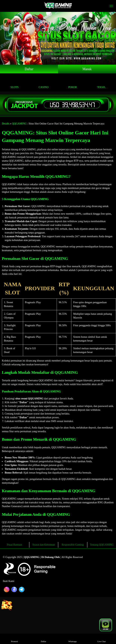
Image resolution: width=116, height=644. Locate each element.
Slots (15, 83)
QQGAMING (19, 124)
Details (6, 124)
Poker (73, 83)
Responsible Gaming (73, 545)
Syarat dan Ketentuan (44, 545)
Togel (102, 83)
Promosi (14, 639)
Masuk (87, 69)
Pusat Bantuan (15, 545)
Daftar (29, 69)
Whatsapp (72, 639)
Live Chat (102, 639)
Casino (44, 83)
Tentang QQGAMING (102, 545)
